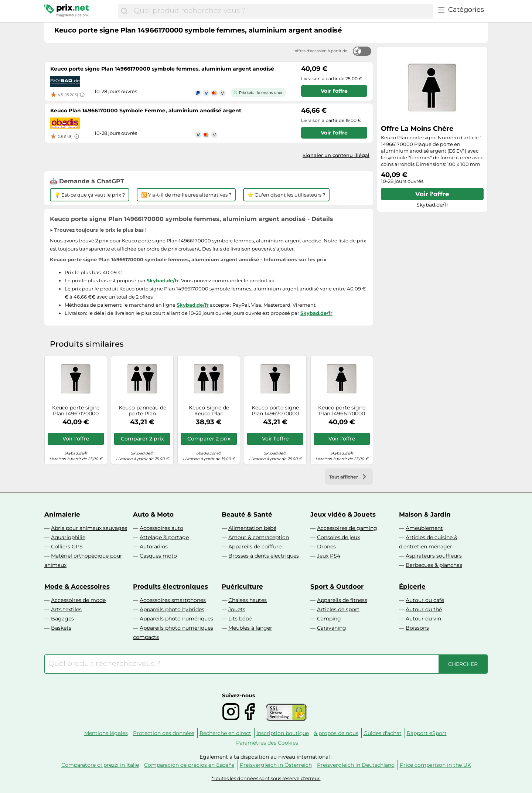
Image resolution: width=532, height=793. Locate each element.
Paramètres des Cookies (267, 743)
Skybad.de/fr (163, 280)
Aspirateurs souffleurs (434, 556)
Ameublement (424, 528)
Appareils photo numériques (176, 619)
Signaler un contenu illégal (336, 155)
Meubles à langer (250, 628)
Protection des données (164, 733)
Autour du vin (423, 619)
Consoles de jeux (338, 537)
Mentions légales (106, 733)
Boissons (417, 628)
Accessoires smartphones (173, 600)
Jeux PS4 (329, 556)
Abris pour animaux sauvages (89, 528)
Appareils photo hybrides (172, 609)
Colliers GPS (67, 547)
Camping (329, 619)
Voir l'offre (432, 194)
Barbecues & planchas (434, 565)
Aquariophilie (68, 537)
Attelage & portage (164, 537)
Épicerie (412, 586)
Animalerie (62, 514)
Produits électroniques (170, 586)
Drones (326, 547)
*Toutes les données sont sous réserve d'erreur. (266, 778)
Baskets (61, 628)
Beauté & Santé (247, 514)
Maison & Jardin (425, 514)
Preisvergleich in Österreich (276, 765)
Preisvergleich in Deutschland (356, 765)
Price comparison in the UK (435, 765)
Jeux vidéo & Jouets (343, 514)
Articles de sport (338, 609)
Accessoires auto (161, 528)
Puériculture (242, 586)
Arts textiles (66, 609)
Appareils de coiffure (255, 547)
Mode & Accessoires (77, 586)
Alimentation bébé (252, 528)
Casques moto (158, 556)
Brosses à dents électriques (264, 556)
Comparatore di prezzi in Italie (100, 765)
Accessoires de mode (78, 600)
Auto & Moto (153, 514)
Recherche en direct (225, 733)
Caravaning (332, 628)
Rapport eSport (427, 733)
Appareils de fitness (342, 600)
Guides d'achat (383, 733)
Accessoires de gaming (347, 528)
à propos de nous (336, 733)
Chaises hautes (248, 600)
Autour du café (425, 600)
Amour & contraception (259, 537)
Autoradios (154, 547)
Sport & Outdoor (337, 586)
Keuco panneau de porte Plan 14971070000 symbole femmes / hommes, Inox (142, 411)
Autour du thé (424, 609)
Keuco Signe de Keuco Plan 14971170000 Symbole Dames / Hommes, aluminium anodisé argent (209, 411)
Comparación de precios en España (189, 765)
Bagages (62, 619)
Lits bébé (240, 619)
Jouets (237, 609)
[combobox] (282, 11)
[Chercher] (124, 11)
